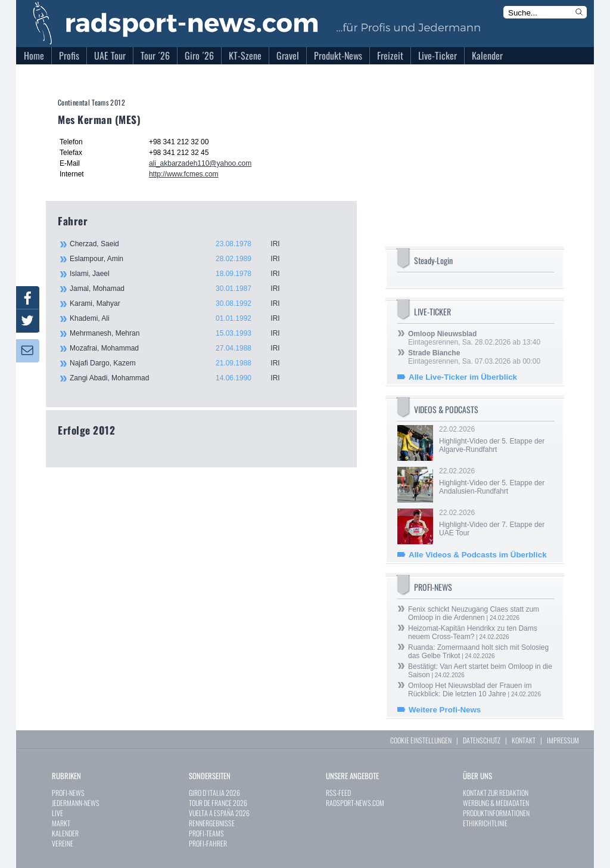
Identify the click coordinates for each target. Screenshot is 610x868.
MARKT (61, 823)
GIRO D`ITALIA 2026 (214, 793)
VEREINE (63, 843)
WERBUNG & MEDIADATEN (496, 803)
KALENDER (65, 833)
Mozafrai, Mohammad (183, 348)
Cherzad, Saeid (183, 244)
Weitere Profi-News (445, 710)
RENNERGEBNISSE (212, 823)
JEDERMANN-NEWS (76, 803)
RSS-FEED (338, 793)
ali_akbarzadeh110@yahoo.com (200, 163)
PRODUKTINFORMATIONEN (496, 813)
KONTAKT (524, 740)
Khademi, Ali (183, 318)
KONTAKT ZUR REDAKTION (496, 793)
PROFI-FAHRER (208, 843)
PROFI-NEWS (68, 793)
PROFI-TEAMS (206, 833)
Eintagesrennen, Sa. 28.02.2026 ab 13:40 (474, 338)
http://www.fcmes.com (184, 174)
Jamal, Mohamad (183, 289)
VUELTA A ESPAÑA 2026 (219, 813)
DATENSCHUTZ (482, 740)
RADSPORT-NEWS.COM (355, 803)
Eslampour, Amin (183, 259)
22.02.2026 (496, 439)
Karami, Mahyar (183, 303)
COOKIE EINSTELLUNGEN (421, 740)
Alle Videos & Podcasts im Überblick (478, 555)
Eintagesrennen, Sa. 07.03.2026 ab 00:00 (474, 357)
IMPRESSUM (563, 740)
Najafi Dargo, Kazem (183, 363)
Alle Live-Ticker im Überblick (463, 377)
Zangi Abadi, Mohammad (183, 378)
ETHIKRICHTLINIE (485, 823)
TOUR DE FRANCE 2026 (218, 803)
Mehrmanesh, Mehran (183, 333)
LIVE (57, 813)
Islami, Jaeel (183, 274)
